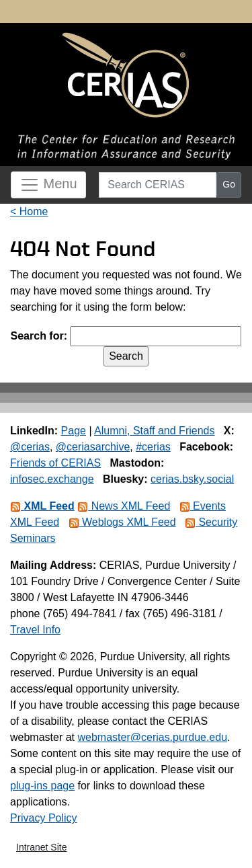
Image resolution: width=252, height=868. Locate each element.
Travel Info (35, 630)
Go (229, 184)
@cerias (30, 447)
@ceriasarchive (93, 447)
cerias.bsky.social (192, 479)
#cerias (153, 447)
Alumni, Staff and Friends (154, 431)
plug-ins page (42, 786)
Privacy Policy (44, 818)
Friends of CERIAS (55, 463)
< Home (29, 211)
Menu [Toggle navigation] (48, 185)
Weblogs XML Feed (122, 522)
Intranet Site (42, 847)
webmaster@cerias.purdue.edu (152, 737)
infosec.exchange (52, 479)
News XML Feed (124, 506)
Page (74, 431)
